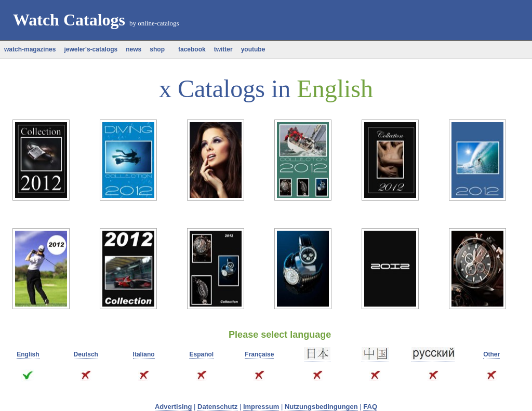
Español (201, 354)
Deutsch (86, 354)
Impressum (261, 407)
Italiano (144, 354)
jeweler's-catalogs (91, 49)
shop (157, 49)
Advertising (174, 407)
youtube (253, 49)
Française (259, 354)
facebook (189, 49)
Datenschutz (217, 407)
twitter (223, 49)
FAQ (370, 407)
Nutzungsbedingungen (321, 407)
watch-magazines (30, 49)
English (28, 354)
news (134, 49)
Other (491, 354)
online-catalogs (158, 23)
